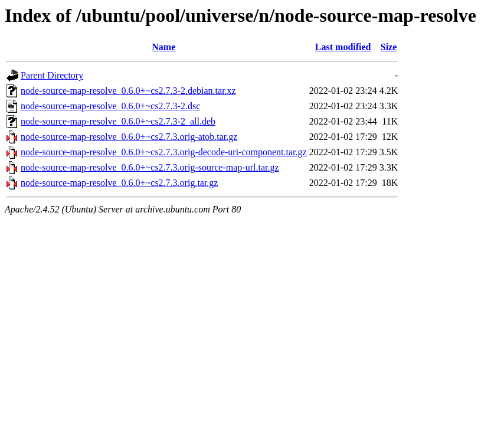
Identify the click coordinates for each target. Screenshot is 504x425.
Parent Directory (52, 75)
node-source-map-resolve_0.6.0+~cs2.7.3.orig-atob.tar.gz (129, 137)
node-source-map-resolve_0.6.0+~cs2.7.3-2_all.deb (118, 121)
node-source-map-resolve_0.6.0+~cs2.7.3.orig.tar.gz (119, 183)
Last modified (343, 47)
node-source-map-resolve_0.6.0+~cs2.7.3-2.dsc (110, 106)
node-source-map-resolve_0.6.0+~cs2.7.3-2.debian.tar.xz (128, 91)
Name (163, 47)
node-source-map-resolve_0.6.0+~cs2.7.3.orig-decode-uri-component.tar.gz (164, 152)
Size (389, 47)
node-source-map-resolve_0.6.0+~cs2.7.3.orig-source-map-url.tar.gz (150, 167)
